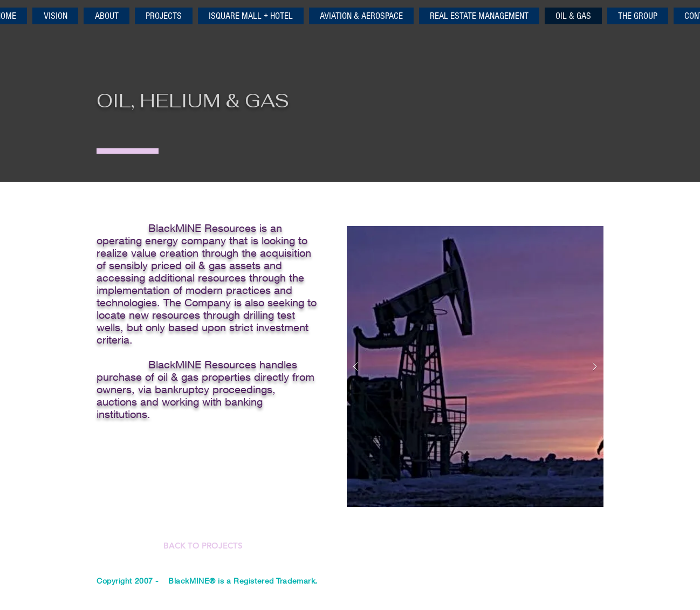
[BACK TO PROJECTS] (203, 546)
